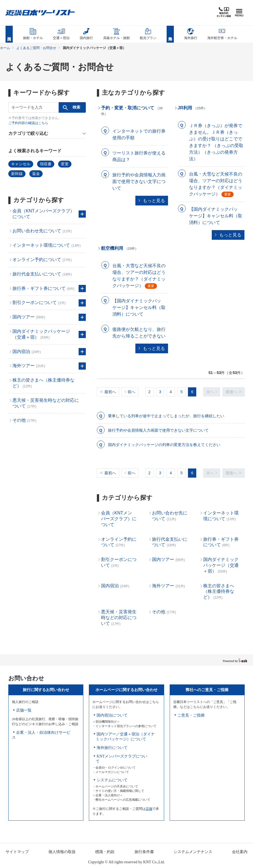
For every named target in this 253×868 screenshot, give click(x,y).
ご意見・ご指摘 (191, 715)
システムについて (112, 780)
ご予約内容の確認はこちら (28, 123)
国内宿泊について (112, 715)
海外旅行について (112, 748)
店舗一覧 (24, 710)
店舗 (149, 809)
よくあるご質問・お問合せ (36, 48)
